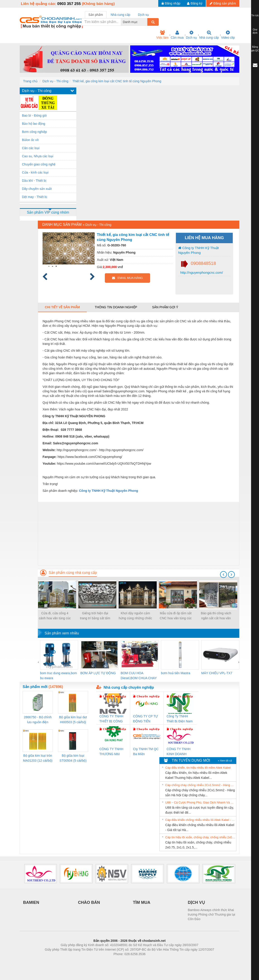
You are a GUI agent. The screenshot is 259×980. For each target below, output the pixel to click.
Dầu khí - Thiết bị (34, 181)
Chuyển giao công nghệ (39, 164)
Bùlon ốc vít (30, 140)
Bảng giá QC (255, 49)
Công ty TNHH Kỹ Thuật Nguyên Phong (199, 250)
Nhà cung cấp (209, 35)
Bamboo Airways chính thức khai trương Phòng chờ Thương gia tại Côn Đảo (212, 914)
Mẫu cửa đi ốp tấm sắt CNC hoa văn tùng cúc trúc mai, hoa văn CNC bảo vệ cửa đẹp (176, 616)
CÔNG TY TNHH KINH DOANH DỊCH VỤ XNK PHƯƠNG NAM (179, 752)
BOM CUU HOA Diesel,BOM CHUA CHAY (139, 676)
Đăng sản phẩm (223, 3)
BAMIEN (31, 902)
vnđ (120, 267)
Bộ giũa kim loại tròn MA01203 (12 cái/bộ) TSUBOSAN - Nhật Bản (38, 758)
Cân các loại (31, 148)
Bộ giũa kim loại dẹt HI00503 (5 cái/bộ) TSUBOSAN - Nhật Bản (73, 720)
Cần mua (177, 35)
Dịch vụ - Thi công (55, 81)
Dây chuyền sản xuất (37, 189)
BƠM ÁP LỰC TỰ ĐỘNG (98, 673)
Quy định (255, 31)
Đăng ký (195, 3)
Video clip (228, 35)
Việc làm (162, 35)
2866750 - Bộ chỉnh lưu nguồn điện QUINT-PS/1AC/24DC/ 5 (38, 720)
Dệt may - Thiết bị (35, 197)
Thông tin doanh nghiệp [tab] (116, 307)
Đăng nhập (171, 3)
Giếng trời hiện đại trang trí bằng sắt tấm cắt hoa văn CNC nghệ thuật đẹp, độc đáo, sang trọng (95, 616)
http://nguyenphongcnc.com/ (201, 272)
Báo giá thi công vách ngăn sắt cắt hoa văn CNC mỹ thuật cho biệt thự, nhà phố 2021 (216, 616)
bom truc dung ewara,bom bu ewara (59, 676)
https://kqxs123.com (151, 961)
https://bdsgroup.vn (124, 961)
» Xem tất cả (225, 761)
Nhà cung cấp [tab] (121, 15)
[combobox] (146, 22)
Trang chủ (30, 81)
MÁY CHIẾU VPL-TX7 (217, 673)
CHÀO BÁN (89, 902)
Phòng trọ (101, 961)
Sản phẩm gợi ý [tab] (165, 307)
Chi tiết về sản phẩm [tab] (62, 307)
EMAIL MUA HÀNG (127, 278)
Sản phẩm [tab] (96, 15)
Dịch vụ (191, 35)
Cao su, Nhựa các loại (38, 156)
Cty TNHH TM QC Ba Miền (146, 751)
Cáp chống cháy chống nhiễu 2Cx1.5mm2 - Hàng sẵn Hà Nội (200, 785)
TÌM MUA (142, 902)
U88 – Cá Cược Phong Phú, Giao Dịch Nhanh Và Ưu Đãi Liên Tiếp (200, 802)
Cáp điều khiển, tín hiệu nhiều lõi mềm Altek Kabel (198, 768)
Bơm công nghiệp (34, 132)
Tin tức (255, 15)
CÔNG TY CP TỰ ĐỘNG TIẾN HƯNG (146, 719)
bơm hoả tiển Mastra (176, 673)
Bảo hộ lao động (34, 124)
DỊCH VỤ (196, 902)
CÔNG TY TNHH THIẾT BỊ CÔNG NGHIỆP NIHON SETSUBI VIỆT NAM (111, 719)
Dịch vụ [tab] (143, 15)
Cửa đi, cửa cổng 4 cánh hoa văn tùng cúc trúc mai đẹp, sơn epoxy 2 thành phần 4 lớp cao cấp (55, 616)
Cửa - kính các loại (35, 172)
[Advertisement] (139, 534)
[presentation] (223, 575)
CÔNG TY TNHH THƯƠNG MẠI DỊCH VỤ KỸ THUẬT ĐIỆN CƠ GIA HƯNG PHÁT (112, 752)
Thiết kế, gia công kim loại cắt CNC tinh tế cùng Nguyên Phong (117, 81)
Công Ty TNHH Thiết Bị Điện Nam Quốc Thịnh (180, 719)
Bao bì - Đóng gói (34, 115)
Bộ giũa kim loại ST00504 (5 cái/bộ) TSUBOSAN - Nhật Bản (73, 758)
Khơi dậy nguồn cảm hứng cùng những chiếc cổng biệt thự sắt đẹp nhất (135, 616)
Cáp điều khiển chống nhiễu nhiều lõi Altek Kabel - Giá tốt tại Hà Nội (200, 820)
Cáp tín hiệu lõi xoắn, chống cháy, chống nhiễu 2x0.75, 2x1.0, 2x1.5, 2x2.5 (200, 837)
